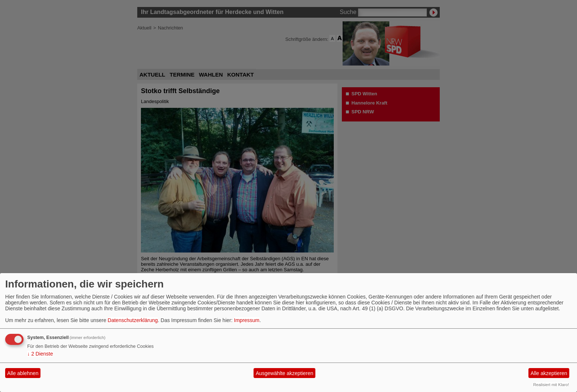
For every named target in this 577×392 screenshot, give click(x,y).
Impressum (247, 320)
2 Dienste (40, 354)
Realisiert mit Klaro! (551, 385)
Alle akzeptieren (549, 373)
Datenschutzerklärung (133, 320)
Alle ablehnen (23, 373)
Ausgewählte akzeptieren (284, 373)
